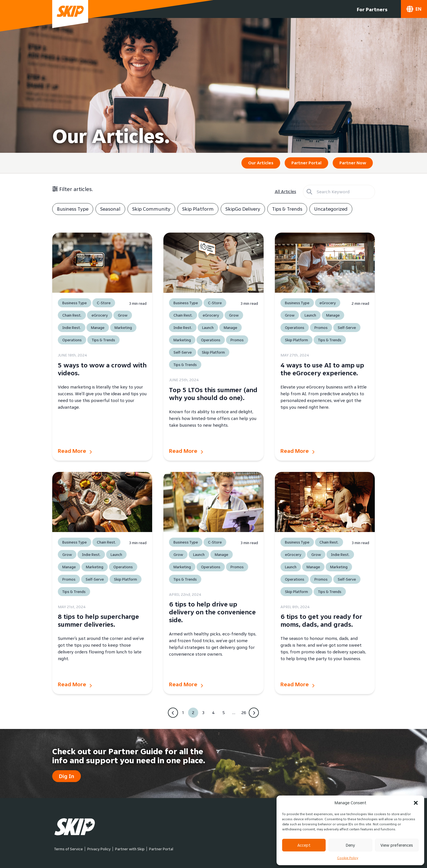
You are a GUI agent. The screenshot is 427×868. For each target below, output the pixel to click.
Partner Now (353, 163)
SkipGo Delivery (243, 209)
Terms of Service (68, 849)
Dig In (67, 776)
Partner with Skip (130, 849)
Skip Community (151, 209)
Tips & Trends (287, 209)
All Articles (286, 191)
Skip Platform (198, 209)
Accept (304, 845)
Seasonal (110, 209)
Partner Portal (306, 163)
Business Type (73, 209)
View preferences (397, 845)
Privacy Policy (99, 849)
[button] (416, 803)
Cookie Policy (348, 858)
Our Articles (261, 163)
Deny (350, 845)
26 (244, 713)
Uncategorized (331, 209)
